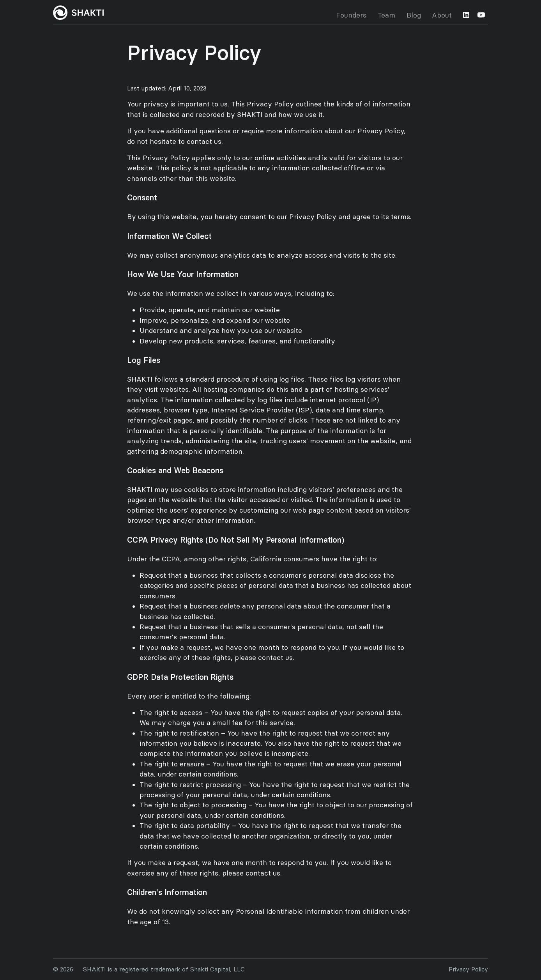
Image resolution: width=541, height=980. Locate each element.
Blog (414, 15)
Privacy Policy (468, 969)
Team (386, 15)
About (442, 15)
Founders (351, 15)
